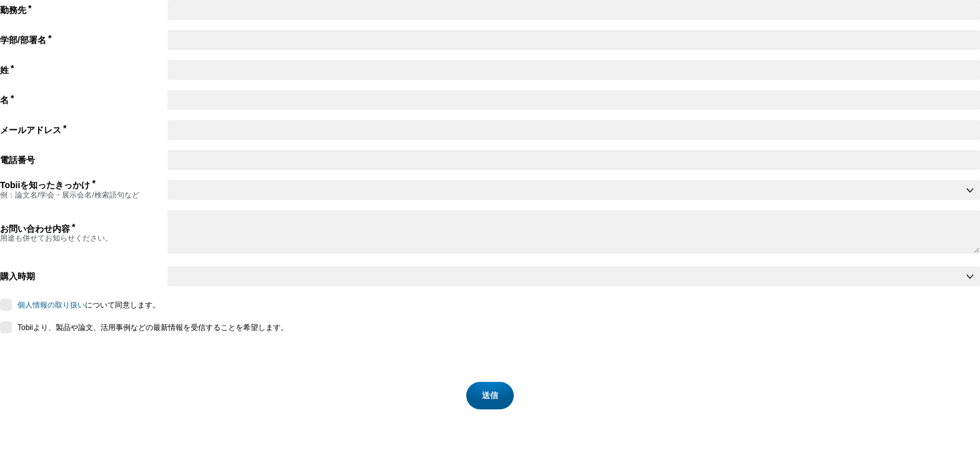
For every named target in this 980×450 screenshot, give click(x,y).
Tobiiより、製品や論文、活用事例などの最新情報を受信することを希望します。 (153, 327)
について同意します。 (89, 305)
